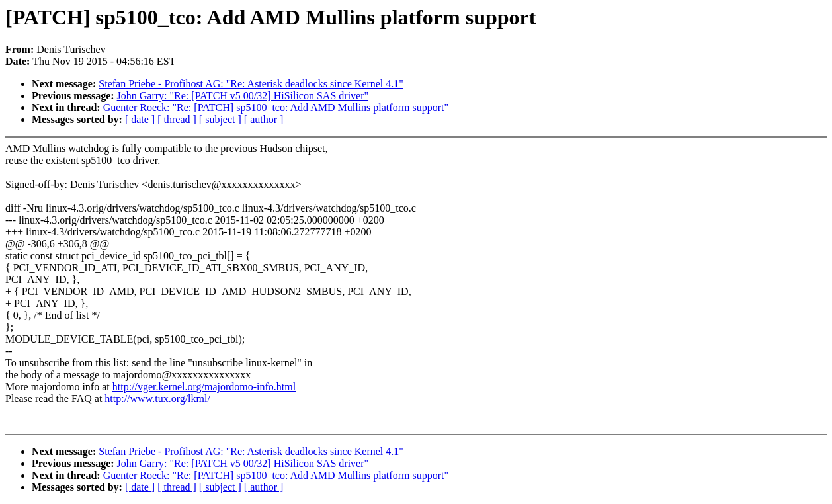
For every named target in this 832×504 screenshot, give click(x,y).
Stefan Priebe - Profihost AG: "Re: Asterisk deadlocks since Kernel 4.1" (251, 84)
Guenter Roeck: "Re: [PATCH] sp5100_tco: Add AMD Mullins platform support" (276, 107)
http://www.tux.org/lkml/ (157, 399)
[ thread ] (177, 119)
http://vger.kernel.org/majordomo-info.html (204, 387)
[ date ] (140, 119)
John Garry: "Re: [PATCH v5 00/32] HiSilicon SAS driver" (243, 96)
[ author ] (264, 119)
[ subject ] (220, 119)
